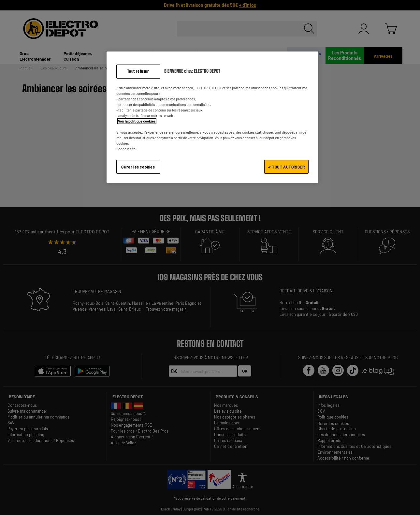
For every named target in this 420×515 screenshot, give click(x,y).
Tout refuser (138, 71)
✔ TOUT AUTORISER (286, 167)
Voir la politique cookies (137, 121)
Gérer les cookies (138, 167)
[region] (212, 117)
